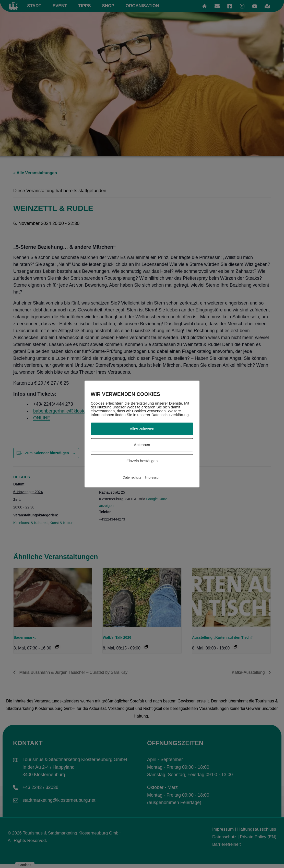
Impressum (153, 477)
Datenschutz (132, 477)
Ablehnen (142, 444)
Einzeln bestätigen (142, 460)
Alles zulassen (142, 429)
